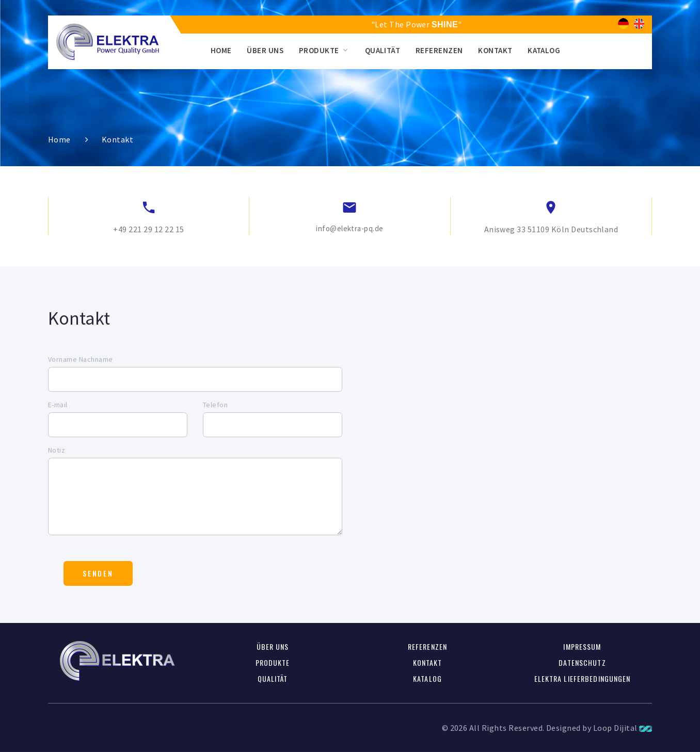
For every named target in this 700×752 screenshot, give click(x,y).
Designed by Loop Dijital (599, 728)
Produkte (319, 50)
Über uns (265, 50)
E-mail (58, 405)
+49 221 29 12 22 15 (148, 229)
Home (221, 50)
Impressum (582, 646)
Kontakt (495, 50)
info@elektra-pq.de (350, 228)
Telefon (215, 405)
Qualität (383, 50)
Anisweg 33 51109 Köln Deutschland (551, 229)
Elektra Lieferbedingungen (583, 678)
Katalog (544, 50)
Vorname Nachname (81, 359)
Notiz (57, 450)
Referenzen (439, 50)
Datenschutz (582, 662)
